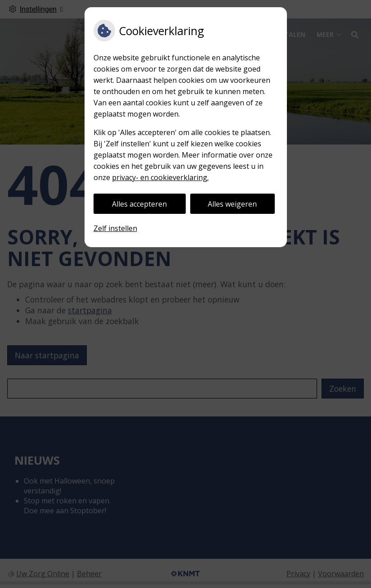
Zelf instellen (115, 228)
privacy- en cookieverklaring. (160, 177)
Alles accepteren (139, 204)
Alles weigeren (232, 204)
